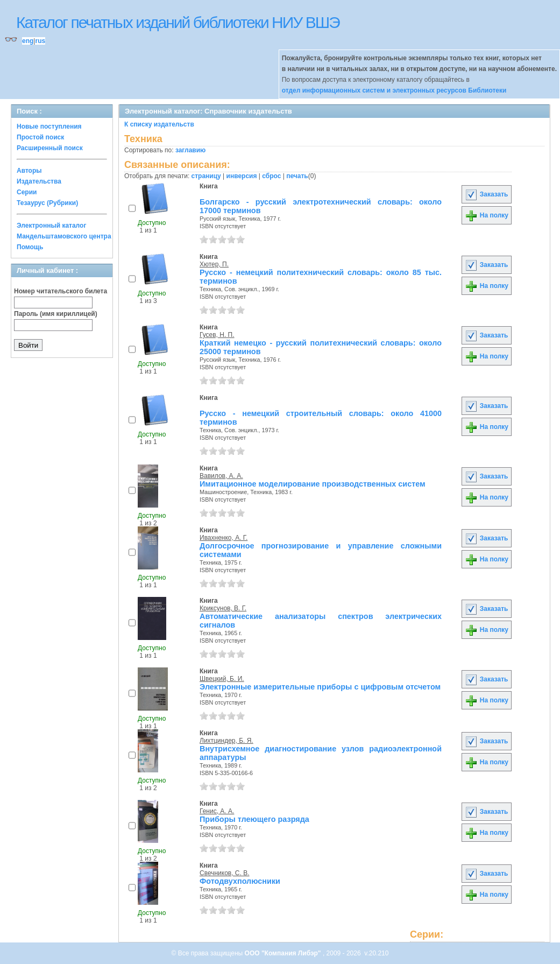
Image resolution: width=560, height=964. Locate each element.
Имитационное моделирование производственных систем (313, 484)
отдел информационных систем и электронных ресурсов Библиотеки (394, 90)
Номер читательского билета (61, 291)
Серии (27, 192)
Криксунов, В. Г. (223, 608)
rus (40, 41)
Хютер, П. (214, 264)
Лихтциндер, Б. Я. (226, 741)
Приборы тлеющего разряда (254, 819)
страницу (206, 176)
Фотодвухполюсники (240, 881)
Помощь (30, 247)
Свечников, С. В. (225, 873)
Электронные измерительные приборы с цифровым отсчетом (320, 687)
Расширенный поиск (50, 148)
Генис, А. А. (217, 811)
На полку (487, 215)
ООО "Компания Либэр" (284, 953)
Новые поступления (49, 126)
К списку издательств (159, 124)
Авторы (29, 171)
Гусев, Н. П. (217, 335)
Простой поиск (40, 137)
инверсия (242, 176)
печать (297, 176)
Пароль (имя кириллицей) (56, 314)
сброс (271, 176)
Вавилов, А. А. (221, 476)
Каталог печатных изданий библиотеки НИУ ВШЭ (178, 22)
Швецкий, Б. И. (222, 679)
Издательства (39, 181)
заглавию (190, 150)
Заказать (486, 194)
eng (28, 41)
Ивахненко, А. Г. (224, 538)
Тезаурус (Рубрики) (47, 203)
